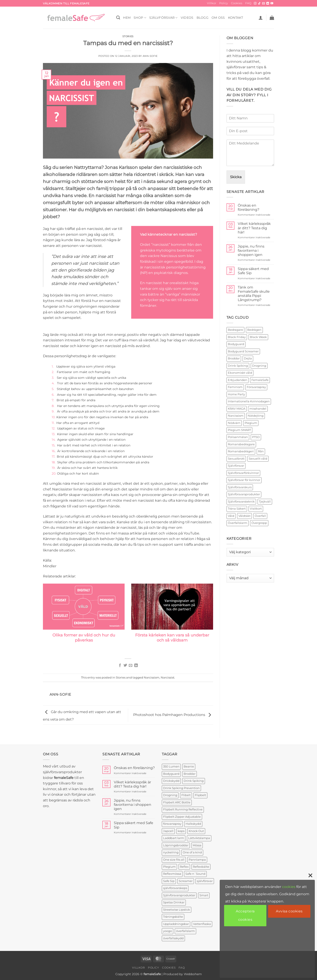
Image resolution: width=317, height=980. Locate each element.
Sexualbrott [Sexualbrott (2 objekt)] (236, 459)
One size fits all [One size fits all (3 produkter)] (174, 860)
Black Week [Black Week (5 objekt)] (258, 337)
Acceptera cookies (245, 915)
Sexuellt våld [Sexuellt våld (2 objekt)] (258, 459)
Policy (224, 3)
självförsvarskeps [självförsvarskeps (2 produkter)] (175, 888)
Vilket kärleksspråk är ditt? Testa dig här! (254, 228)
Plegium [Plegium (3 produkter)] (169, 867)
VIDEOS (187, 18)
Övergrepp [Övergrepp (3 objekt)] (259, 523)
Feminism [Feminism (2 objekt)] (235, 387)
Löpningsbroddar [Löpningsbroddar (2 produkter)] (176, 845)
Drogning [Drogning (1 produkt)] (170, 795)
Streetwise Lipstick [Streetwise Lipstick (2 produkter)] (177, 910)
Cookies (237, 3)
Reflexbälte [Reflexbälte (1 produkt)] (201, 867)
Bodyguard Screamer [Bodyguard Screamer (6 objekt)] (243, 351)
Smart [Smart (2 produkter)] (204, 895)
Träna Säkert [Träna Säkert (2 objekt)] (237, 509)
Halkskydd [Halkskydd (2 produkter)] (193, 824)
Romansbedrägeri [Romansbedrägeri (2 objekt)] (241, 451)
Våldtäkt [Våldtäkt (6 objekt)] (244, 516)
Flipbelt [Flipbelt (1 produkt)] (200, 795)
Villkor (212, 3)
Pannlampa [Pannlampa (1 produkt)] (197, 860)
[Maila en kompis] (131, 666)
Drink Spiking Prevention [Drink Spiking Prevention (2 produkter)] (181, 788)
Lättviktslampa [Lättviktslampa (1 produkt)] (199, 838)
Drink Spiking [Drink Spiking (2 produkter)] (194, 781)
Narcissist (168, 678)
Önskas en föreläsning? (249, 207)
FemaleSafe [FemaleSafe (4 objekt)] (260, 380)
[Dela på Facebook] (120, 666)
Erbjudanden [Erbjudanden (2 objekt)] (238, 380)
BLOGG (203, 18)
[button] (261, 18)
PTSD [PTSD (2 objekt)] (256, 437)
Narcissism (152, 678)
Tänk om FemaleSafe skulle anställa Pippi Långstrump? (254, 294)
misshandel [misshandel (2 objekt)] (258, 409)
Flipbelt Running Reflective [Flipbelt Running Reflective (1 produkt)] (183, 809)
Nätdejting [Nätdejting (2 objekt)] (256, 416)
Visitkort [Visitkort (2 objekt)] (256, 509)
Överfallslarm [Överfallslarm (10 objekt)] (238, 523)
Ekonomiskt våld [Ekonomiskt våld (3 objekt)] (240, 373)
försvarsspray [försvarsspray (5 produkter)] (172, 824)
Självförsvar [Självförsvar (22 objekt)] (236, 466)
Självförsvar (163, 18)
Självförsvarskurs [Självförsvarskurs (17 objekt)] (240, 487)
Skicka (236, 177)
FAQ (248, 3)
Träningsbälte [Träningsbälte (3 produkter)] (173, 917)
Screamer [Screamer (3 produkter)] (186, 881)
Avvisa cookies (289, 911)
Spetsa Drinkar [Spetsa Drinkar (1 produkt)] (174, 902)
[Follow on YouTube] (272, 4)
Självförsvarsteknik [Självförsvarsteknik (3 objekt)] (241, 502)
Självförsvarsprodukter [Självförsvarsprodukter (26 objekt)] (244, 494)
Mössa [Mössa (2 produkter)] (197, 845)
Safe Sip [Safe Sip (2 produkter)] (169, 881)
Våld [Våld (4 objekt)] (231, 516)
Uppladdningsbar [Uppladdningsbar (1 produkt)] (176, 924)
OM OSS (218, 18)
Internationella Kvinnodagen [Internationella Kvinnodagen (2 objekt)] (249, 401)
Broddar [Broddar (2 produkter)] (190, 774)
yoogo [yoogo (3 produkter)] (168, 931)
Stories (128, 36)
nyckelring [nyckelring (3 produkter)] (171, 852)
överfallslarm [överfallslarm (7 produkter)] (185, 931)
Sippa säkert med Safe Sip (253, 271)
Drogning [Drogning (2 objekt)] (259, 366)
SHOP (140, 18)
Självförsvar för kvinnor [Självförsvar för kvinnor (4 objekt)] (244, 480)
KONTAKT (236, 18)
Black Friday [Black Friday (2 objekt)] (237, 337)
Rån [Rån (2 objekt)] (261, 451)
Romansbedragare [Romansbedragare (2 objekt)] (241, 444)
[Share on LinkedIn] (136, 666)
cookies (289, 887)
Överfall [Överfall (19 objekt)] (260, 516)
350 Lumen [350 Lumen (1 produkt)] (171, 766)
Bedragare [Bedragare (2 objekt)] (235, 330)
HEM (127, 18)
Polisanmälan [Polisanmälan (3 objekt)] (238, 437)
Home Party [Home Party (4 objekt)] (236, 394)
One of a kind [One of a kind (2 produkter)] (192, 852)
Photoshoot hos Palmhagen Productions (173, 715)
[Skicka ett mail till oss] (264, 4)
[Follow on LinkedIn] (268, 4)
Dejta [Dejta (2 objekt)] (248, 358)
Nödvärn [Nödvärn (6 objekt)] (234, 423)
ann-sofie (150, 56)
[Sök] (118, 18)
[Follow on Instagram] (255, 4)
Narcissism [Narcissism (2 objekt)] (236, 416)
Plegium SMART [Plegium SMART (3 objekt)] (239, 430)
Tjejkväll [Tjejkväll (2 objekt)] (265, 502)
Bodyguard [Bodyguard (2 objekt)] (236, 344)
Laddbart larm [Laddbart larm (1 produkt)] (174, 838)
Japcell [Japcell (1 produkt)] (168, 831)
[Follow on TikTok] (259, 4)
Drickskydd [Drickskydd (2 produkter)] (171, 781)
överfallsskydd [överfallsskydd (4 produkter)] (173, 938)
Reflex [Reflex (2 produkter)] (184, 867)
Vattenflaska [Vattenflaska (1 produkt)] (202, 924)
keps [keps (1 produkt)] (181, 831)
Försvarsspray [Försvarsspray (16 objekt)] (256, 387)
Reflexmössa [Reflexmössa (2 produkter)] (172, 874)
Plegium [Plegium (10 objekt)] (251, 423)
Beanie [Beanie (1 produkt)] (189, 766)
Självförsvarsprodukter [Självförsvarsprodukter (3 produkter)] (179, 895)
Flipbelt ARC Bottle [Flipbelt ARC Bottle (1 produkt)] (177, 802)
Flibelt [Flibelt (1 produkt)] (186, 795)
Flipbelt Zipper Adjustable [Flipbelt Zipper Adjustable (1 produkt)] (182, 817)
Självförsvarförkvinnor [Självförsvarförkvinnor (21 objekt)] (243, 473)
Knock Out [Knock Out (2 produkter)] (196, 831)
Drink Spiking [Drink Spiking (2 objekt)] (238, 366)
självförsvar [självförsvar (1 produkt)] (205, 881)
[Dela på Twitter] (125, 666)
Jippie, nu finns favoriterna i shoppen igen (251, 251)
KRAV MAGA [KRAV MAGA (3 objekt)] (237, 409)
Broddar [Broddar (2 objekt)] (234, 358)
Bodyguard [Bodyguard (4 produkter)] (171, 774)
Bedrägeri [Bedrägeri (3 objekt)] (254, 330)
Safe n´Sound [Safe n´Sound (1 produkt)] (195, 874)
